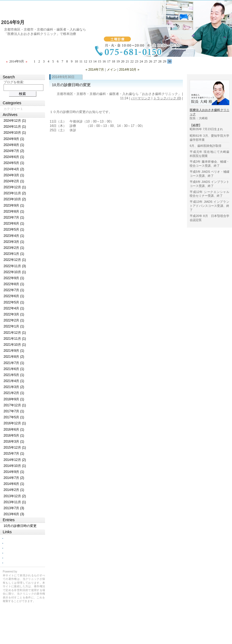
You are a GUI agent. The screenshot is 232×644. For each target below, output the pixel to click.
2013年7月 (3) (14, 508)
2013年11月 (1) (15, 502)
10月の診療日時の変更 (71, 85)
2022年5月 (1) (14, 302)
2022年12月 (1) (15, 260)
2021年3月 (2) (14, 387)
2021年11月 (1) (15, 339)
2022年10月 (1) (15, 272)
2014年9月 (13, 22)
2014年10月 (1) (15, 466)
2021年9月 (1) (14, 351)
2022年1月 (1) (14, 326)
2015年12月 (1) (15, 448)
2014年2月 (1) (14, 490)
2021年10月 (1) (15, 345)
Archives (10, 115)
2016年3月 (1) (14, 442)
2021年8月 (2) (14, 357)
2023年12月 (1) (15, 187)
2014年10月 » (129, 70)
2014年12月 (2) (15, 460)
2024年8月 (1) (14, 145)
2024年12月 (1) (15, 121)
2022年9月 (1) (14, 278)
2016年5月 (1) (14, 436)
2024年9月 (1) (14, 139)
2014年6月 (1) (14, 484)
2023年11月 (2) (15, 193)
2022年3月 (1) (14, 314)
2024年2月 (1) (14, 181)
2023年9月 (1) (14, 205)
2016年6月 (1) (14, 430)
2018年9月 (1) (14, 399)
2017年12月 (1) (15, 405)
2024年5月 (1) (14, 163)
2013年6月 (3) (14, 514)
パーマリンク (141, 98)
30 (169, 61)
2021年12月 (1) (15, 333)
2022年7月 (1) (14, 290)
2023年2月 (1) (14, 248)
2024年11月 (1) (15, 127)
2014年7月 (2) (14, 478)
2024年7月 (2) (14, 151)
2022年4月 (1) (14, 308)
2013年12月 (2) (15, 496)
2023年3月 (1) (14, 242)
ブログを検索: (14, 82)
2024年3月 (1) (14, 175)
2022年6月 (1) (14, 296)
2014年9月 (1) (14, 472)
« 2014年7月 (95, 70)
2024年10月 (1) (15, 133)
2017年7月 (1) (14, 411)
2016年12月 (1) (15, 423)
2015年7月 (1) (14, 454)
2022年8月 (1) (14, 284)
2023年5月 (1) (14, 229)
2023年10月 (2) (15, 199)
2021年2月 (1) (14, 393)
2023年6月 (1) (14, 223)
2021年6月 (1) (14, 369)
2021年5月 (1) (14, 375)
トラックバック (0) (167, 98)
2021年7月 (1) (14, 363)
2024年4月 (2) (14, 169)
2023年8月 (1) (14, 211)
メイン (112, 70)
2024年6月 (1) (14, 157)
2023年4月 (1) (14, 236)
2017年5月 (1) (14, 417)
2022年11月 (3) (15, 266)
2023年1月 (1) (14, 254)
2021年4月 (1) (14, 381)
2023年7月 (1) (14, 217)
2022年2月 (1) (14, 320)
